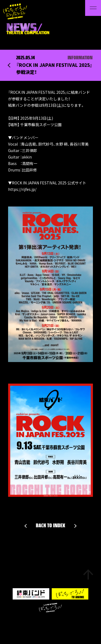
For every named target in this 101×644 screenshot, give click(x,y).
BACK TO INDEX (50, 526)
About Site (33, 622)
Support (16, 622)
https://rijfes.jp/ (22, 189)
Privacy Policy (57, 622)
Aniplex (84, 622)
